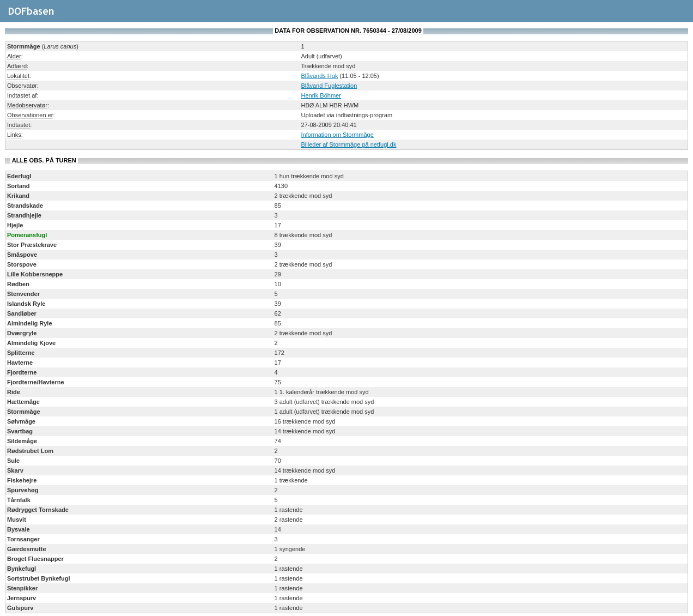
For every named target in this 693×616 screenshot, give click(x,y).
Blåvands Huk (320, 76)
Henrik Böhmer (321, 95)
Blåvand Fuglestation (329, 86)
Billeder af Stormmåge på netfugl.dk (349, 144)
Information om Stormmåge (338, 135)
